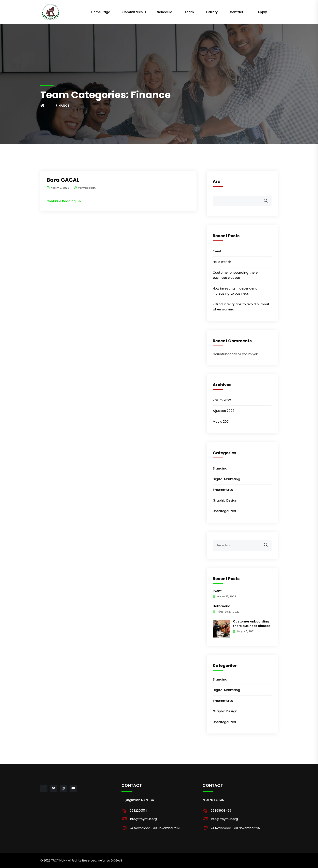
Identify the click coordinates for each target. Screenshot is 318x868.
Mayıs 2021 (221, 422)
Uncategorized (224, 511)
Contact (237, 12)
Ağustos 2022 (223, 411)
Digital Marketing (226, 479)
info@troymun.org (143, 819)
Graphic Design (225, 500)
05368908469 (221, 810)
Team (189, 12)
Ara (217, 181)
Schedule (165, 12)
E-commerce (223, 490)
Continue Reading (61, 201)
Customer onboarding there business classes (252, 624)
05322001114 (138, 810)
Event (217, 251)
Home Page (101, 12)
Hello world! (222, 262)
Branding (220, 468)
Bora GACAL (63, 180)
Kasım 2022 (222, 400)
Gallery (212, 12)
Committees (133, 12)
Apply (262, 12)
